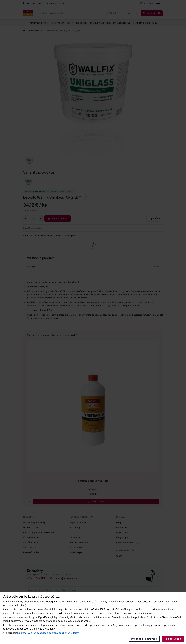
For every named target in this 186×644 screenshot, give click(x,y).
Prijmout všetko (173, 639)
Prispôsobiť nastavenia (144, 639)
